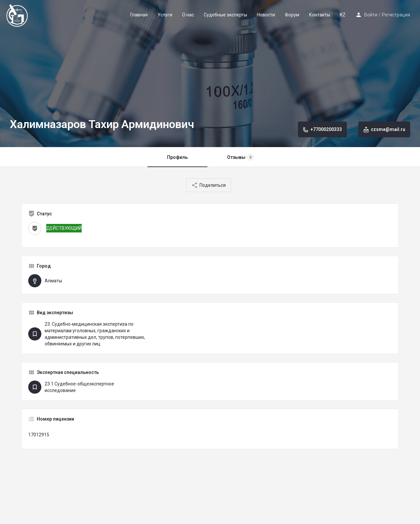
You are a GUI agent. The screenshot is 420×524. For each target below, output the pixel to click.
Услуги (165, 15)
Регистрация (396, 15)
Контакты (320, 15)
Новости (266, 15)
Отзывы (240, 157)
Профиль (177, 157)
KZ (343, 15)
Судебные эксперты (225, 15)
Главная (139, 15)
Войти (371, 15)
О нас (188, 15)
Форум (292, 15)
